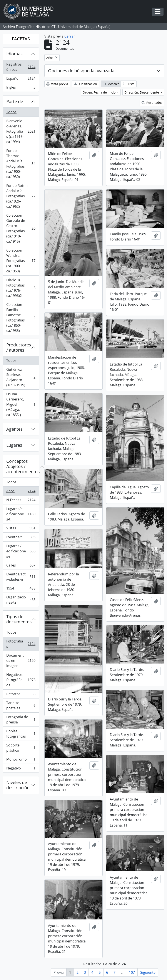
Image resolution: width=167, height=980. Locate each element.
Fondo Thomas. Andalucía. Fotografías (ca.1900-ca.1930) (21, 164)
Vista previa (57, 84)
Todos (11, 112)
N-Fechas (21, 501)
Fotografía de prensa (21, 720)
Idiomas (14, 54)
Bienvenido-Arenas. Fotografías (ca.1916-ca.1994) (21, 131)
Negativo (21, 769)
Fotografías (21, 644)
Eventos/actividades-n (21, 577)
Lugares (14, 445)
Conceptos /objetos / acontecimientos (23, 466)
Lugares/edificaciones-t (21, 514)
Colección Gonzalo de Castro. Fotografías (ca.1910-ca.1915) (21, 228)
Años (21, 492)
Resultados (152, 103)
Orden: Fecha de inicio (99, 92)
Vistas (21, 529)
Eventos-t (21, 538)
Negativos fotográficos (21, 680)
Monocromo (21, 760)
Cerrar (70, 36)
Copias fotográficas (21, 734)
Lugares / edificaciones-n (21, 551)
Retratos (21, 695)
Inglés (21, 88)
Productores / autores (19, 347)
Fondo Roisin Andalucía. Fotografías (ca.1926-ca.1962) (21, 196)
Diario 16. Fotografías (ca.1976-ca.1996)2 (21, 288)
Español (21, 79)
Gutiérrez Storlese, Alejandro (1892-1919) (21, 377)
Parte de (15, 101)
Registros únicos (21, 67)
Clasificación (85, 84)
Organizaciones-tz (21, 600)
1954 (21, 589)
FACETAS (21, 39)
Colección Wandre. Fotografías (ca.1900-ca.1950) (21, 261)
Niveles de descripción (18, 785)
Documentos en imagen (21, 660)
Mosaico (111, 84)
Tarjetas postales (21, 705)
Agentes (14, 429)
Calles (21, 566)
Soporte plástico (21, 748)
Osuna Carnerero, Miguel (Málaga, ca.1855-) (21, 404)
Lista (129, 84)
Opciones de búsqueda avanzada (81, 71)
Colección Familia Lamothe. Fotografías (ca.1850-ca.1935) (21, 318)
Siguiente (148, 972)
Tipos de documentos (19, 619)
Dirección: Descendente (142, 92)
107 (132, 972)
